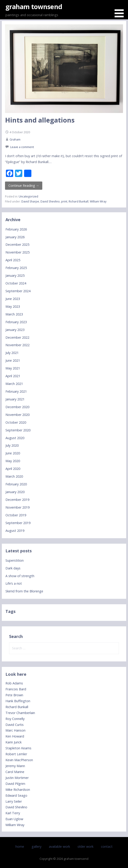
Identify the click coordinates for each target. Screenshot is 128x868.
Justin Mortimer (17, 778)
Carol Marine (15, 772)
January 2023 (15, 330)
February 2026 (16, 229)
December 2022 (17, 337)
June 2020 (13, 453)
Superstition (15, 560)
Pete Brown (14, 695)
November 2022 (18, 345)
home (20, 846)
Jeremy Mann (15, 766)
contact (107, 846)
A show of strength (20, 576)
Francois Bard (16, 689)
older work (85, 846)
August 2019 (15, 531)
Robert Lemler (16, 754)
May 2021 (13, 368)
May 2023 (13, 306)
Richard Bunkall (79, 201)
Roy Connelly (15, 719)
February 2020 (16, 484)
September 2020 (18, 430)
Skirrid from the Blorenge (24, 591)
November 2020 (18, 415)
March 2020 (14, 476)
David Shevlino (50, 201)
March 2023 (14, 314)
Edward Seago (16, 795)
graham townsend (34, 6)
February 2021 (16, 391)
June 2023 (13, 299)
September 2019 (18, 523)
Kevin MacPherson (19, 760)
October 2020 (16, 422)
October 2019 (16, 515)
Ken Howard (15, 736)
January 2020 (15, 492)
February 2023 (16, 322)
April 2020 (13, 469)
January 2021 (15, 399)
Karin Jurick (14, 742)
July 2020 (12, 445)
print (64, 201)
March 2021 (14, 384)
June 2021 (13, 360)
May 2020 (13, 461)
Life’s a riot (14, 583)
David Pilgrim (15, 784)
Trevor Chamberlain (20, 713)
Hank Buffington (18, 701)
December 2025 (17, 245)
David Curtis (15, 725)
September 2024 (18, 291)
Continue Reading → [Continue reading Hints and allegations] (24, 186)
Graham (15, 139)
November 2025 (18, 252)
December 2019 (17, 500)
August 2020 (15, 438)
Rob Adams (14, 683)
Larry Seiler (14, 801)
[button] (121, 9)
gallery (36, 846)
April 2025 (13, 260)
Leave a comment (22, 147)
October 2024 (16, 283)
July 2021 (12, 353)
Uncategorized (28, 196)
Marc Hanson (15, 730)
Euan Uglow (14, 819)
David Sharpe (30, 201)
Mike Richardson (18, 790)
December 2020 (17, 407)
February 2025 (16, 268)
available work (59, 846)
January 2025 (15, 275)
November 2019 (18, 507)
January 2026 (15, 237)
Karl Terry (13, 813)
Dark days (13, 568)
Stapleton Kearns (18, 748)
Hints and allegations (40, 120)
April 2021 (13, 376)
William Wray (98, 201)
